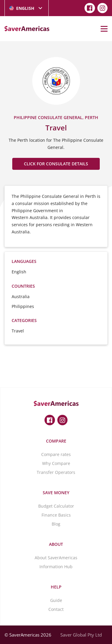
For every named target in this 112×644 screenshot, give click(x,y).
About (56, 544)
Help (56, 587)
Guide (56, 600)
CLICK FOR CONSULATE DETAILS (56, 164)
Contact (56, 609)
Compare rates (56, 454)
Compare (56, 441)
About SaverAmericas (56, 558)
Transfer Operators (56, 472)
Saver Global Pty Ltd (81, 635)
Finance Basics (56, 515)
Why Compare (56, 463)
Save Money (56, 493)
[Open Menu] (104, 29)
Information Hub (56, 567)
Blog (56, 524)
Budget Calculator (56, 506)
